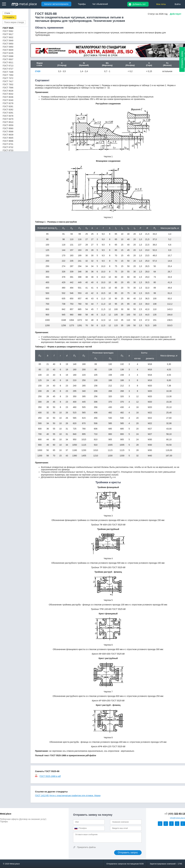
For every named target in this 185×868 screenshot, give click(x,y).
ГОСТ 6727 (8, 69)
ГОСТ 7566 (8, 88)
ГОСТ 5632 (8, 37)
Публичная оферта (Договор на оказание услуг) (23, 819)
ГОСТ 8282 (8, 110)
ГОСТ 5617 (8, 34)
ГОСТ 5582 (8, 31)
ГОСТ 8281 (8, 106)
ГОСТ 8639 (8, 135)
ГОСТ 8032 (8, 94)
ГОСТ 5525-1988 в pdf (48, 776)
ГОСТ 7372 (8, 78)
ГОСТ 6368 (8, 56)
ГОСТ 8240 (8, 100)
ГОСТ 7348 (8, 72)
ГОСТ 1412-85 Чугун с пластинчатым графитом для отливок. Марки (68, 796)
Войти (178, 4)
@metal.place (177, 818)
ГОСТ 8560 (8, 128)
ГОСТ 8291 (8, 113)
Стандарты (9, 17)
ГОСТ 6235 (8, 53)
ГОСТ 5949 (8, 41)
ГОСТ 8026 (8, 91)
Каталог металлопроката (56, 4)
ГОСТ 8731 (8, 144)
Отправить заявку (182, 59)
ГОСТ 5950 (8, 44)
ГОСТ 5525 (8, 28)
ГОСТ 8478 (8, 116)
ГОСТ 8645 (8, 138)
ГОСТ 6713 (8, 66)
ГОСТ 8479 (8, 119)
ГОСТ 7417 (8, 81)
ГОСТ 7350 (8, 75)
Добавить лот (139, 4)
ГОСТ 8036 (8, 97)
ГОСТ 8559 (8, 125)
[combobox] (77, 828)
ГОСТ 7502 (8, 84)
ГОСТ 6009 (8, 50)
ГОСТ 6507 (8, 59)
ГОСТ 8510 (8, 122)
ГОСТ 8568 (8, 132)
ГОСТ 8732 (8, 147)
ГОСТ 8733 (8, 150)
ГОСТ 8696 (8, 141)
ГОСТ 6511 (8, 62)
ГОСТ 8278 (8, 103)
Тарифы (4, 822)
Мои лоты (161, 4)
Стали (7, 13)
